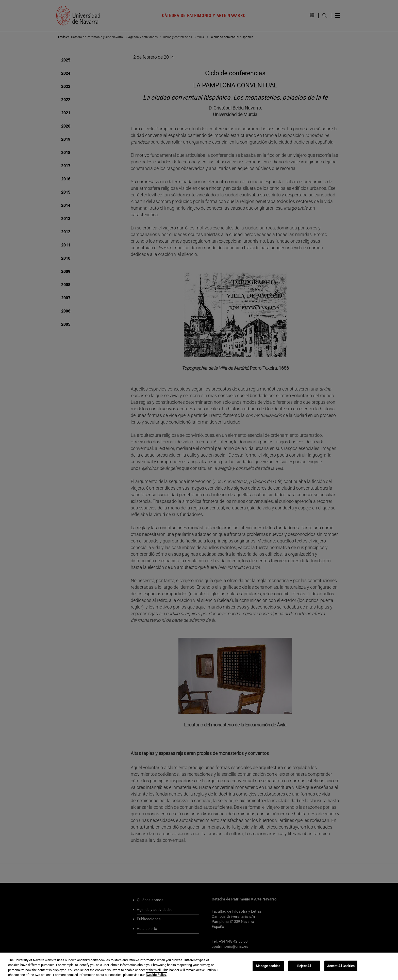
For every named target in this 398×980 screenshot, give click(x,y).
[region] (199, 966)
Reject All (304, 966)
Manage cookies (268, 966)
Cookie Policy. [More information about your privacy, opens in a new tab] (157, 975)
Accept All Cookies (341, 966)
